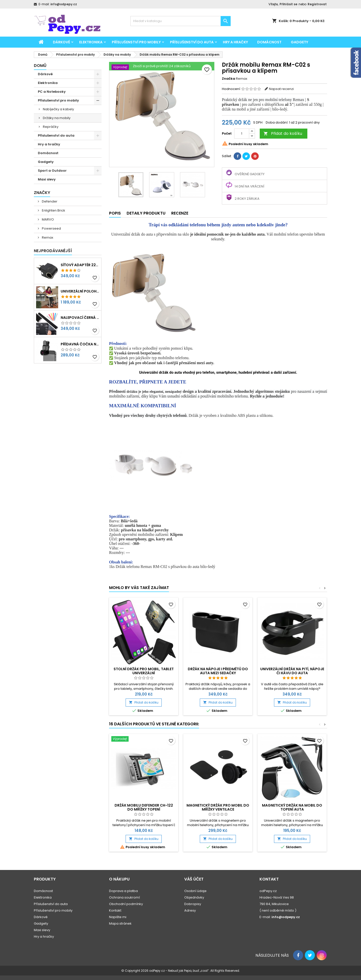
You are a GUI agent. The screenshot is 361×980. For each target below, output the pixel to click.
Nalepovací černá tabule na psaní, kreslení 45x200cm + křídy (80, 318)
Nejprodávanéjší (53, 251)
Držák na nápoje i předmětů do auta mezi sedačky (218, 671)
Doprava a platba (123, 891)
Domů (40, 66)
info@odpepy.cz (64, 4)
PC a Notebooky (52, 92)
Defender (49, 201)
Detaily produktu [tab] (146, 213)
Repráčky (51, 127)
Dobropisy (193, 904)
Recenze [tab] (180, 213)
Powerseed (51, 228)
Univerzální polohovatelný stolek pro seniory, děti (80, 291)
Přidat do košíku (283, 133)
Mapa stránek (120, 923)
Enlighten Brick (53, 210)
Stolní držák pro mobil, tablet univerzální (144, 671)
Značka (229, 79)
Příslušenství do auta (192, 42)
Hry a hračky (235, 42)
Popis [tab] (115, 213)
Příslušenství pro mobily (136, 42)
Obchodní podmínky (126, 904)
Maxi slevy (47, 179)
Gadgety (299, 42)
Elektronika (91, 42)
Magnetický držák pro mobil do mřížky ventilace (218, 807)
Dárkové (61, 42)
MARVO (48, 219)
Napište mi (118, 917)
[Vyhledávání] (180, 21)
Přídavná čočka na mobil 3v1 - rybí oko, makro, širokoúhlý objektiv (80, 344)
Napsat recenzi (281, 89)
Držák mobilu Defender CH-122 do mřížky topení (144, 807)
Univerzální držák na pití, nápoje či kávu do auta (292, 671)
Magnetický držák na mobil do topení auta (292, 807)
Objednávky (194, 897)
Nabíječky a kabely (58, 109)
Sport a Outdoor (52, 171)
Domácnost (269, 42)
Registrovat (317, 4)
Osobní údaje (195, 891)
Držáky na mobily (57, 118)
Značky (42, 193)
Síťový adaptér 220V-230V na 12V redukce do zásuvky (80, 265)
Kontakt (115, 910)
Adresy (190, 910)
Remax (47, 237)
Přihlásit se (288, 4)
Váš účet (194, 879)
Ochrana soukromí (124, 897)
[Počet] (242, 134)
